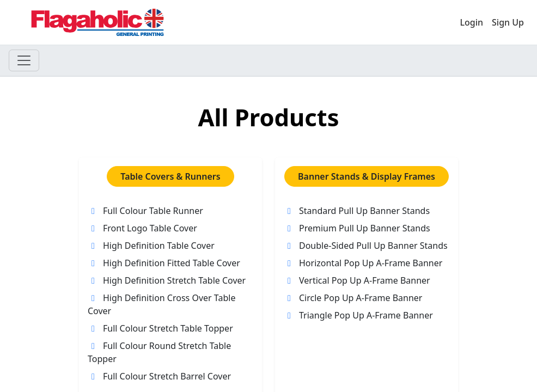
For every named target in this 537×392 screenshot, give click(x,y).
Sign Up (508, 22)
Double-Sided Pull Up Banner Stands (366, 246)
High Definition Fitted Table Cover (164, 263)
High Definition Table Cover (151, 246)
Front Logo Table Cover (142, 228)
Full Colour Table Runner (145, 211)
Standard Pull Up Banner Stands (357, 211)
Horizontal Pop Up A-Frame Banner (363, 263)
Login (471, 22)
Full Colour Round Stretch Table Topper (159, 352)
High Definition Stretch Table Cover (167, 280)
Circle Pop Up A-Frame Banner (353, 298)
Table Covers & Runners (170, 176)
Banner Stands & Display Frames (367, 176)
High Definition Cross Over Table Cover (161, 304)
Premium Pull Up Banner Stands (357, 228)
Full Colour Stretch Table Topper (160, 328)
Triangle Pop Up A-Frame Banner (358, 315)
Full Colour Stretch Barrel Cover (159, 376)
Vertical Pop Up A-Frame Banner (357, 280)
